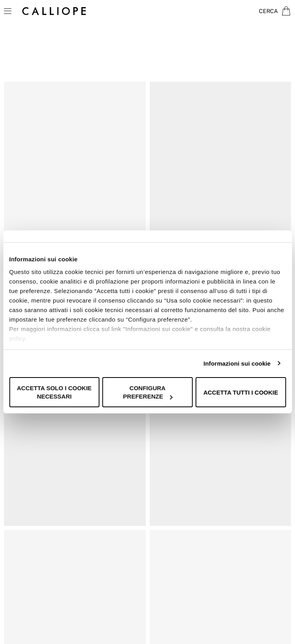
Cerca (268, 11)
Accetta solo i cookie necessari (54, 392)
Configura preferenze (148, 392)
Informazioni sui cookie (237, 363)
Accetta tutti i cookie (241, 392)
